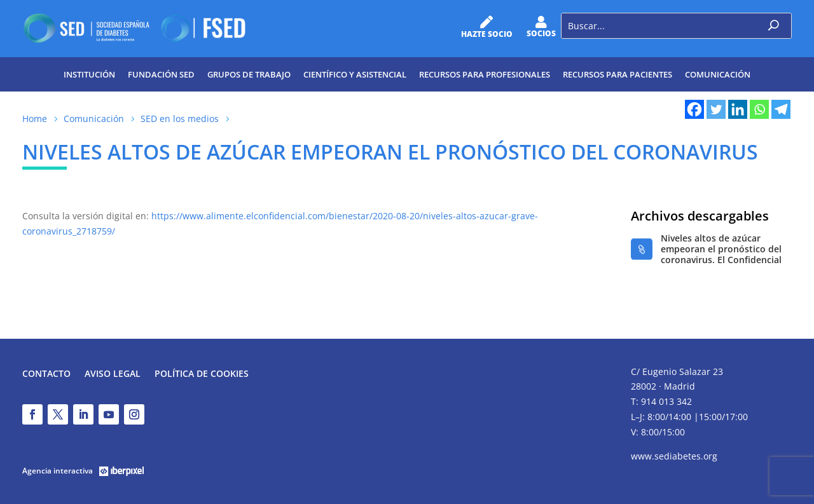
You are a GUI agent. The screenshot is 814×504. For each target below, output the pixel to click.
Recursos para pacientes (617, 74)
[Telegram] (781, 109)
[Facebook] (694, 109)
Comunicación (718, 74)
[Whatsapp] (759, 109)
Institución (89, 74)
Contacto (46, 374)
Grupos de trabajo (249, 74)
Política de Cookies (202, 374)
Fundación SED (161, 74)
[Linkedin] (738, 109)
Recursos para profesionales (485, 74)
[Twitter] (716, 109)
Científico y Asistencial (355, 74)
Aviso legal (113, 374)
